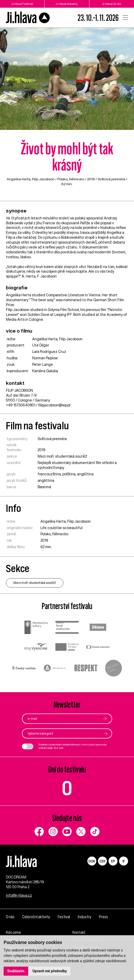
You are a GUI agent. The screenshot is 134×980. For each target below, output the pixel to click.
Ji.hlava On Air (112, 4)
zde (61, 748)
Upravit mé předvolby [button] (50, 971)
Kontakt (79, 932)
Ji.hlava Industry (67, 4)
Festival (64, 917)
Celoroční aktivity (36, 917)
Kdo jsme (13, 932)
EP (113, 861)
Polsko (62, 179)
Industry (85, 917)
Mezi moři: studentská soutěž (62, 456)
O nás (10, 917)
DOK (92, 861)
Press (103, 917)
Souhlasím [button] (16, 971)
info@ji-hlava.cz (19, 895)
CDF (102, 861)
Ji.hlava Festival (22, 4)
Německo (77, 179)
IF (124, 861)
